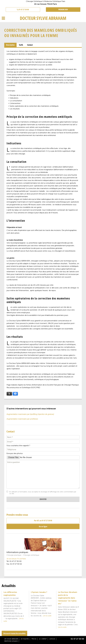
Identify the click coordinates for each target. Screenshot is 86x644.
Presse (34, 639)
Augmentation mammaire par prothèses (22, 419)
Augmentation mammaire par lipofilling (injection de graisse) (30, 414)
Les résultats (15, 109)
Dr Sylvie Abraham (11, 639)
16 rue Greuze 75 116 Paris (16, 559)
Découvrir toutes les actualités (14, 633)
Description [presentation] (10, 45)
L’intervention (15, 103)
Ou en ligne (43, 526)
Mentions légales (11, 641)
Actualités (25, 639)
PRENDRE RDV (63, 10)
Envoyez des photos (15, 453)
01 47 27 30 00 (23, 10)
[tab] (10, 45)
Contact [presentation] (30, 45)
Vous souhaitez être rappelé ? (18, 446)
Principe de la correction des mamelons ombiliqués (30, 95)
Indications (14, 98)
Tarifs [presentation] (21, 45)
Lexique (52, 639)
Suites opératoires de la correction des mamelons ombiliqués (34, 106)
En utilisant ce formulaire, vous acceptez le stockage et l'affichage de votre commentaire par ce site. (43, 493)
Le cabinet (43, 639)
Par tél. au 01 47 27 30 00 (43, 520)
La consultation (16, 101)
